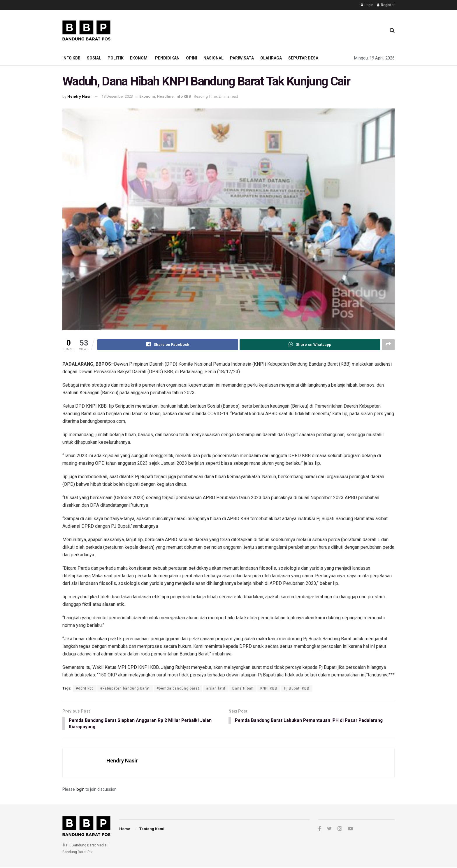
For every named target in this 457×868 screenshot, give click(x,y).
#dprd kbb (85, 688)
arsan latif (216, 688)
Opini (191, 58)
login (80, 790)
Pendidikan (167, 58)
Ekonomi (139, 58)
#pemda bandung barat (178, 688)
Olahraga (271, 58)
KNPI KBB (269, 688)
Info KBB (71, 58)
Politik (116, 58)
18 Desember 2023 (117, 96)
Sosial (94, 58)
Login (367, 5)
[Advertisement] (275, 29)
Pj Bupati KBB (297, 688)
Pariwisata (242, 58)
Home (125, 829)
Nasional (213, 58)
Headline (165, 96)
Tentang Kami (152, 829)
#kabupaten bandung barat (125, 688)
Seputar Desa (303, 58)
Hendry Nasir (80, 96)
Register (386, 5)
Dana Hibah (243, 688)
